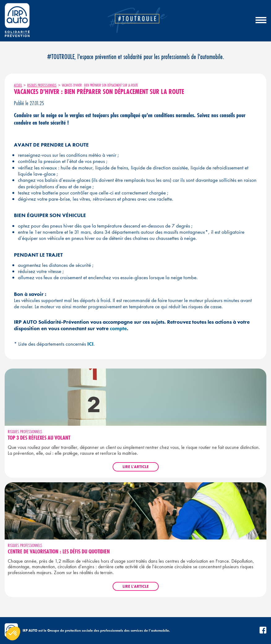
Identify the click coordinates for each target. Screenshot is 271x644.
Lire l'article (136, 467)
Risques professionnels (42, 85)
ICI (90, 344)
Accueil (18, 85)
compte (118, 328)
